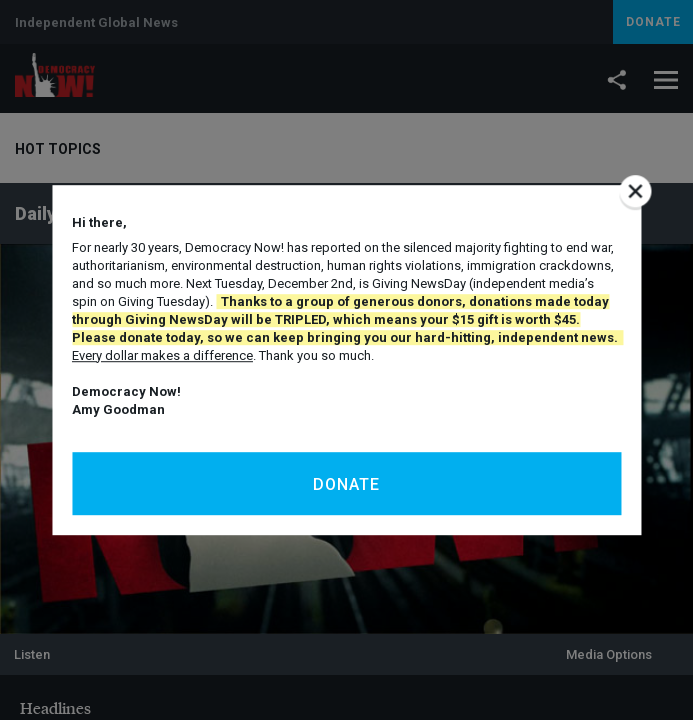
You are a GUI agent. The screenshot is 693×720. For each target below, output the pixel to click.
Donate (346, 484)
